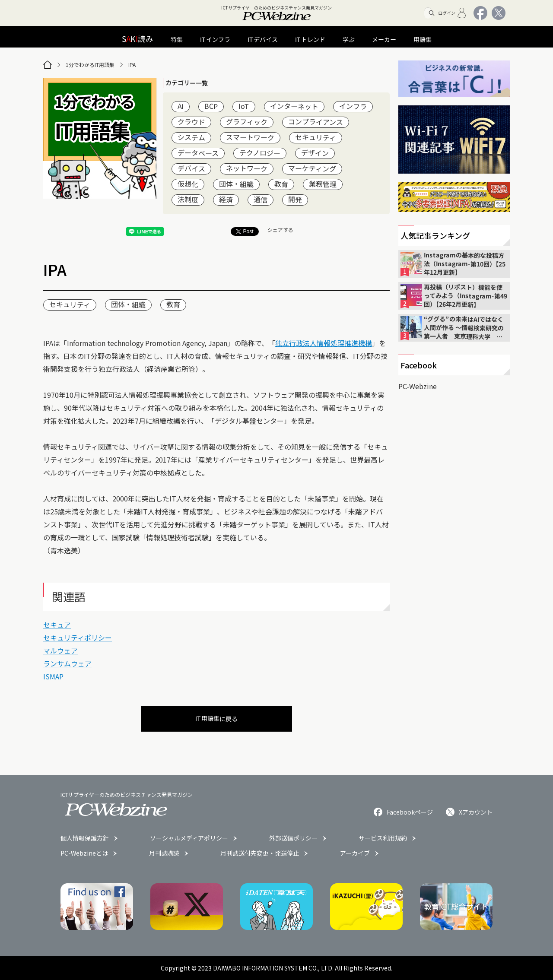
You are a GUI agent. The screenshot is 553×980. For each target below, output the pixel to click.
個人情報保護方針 (85, 838)
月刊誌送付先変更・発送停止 (260, 853)
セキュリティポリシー (78, 637)
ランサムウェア (67, 663)
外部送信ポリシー (293, 838)
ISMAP (53, 676)
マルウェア (60, 650)
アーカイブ (355, 853)
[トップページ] (48, 65)
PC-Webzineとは (84, 853)
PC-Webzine (418, 386)
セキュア (57, 625)
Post (245, 232)
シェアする (280, 230)
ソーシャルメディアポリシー (189, 838)
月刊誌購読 (164, 853)
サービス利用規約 (383, 838)
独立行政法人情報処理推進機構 (324, 343)
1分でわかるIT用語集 (90, 65)
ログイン (453, 13)
